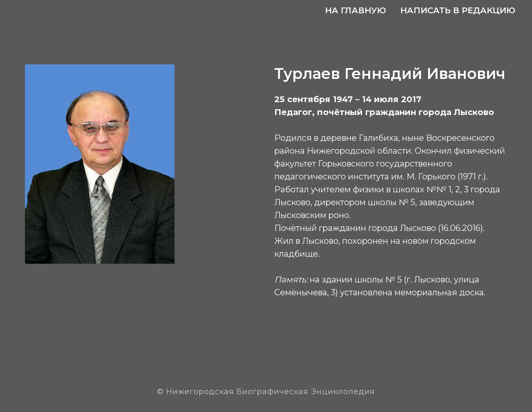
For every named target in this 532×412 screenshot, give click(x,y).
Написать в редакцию (458, 10)
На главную (356, 10)
